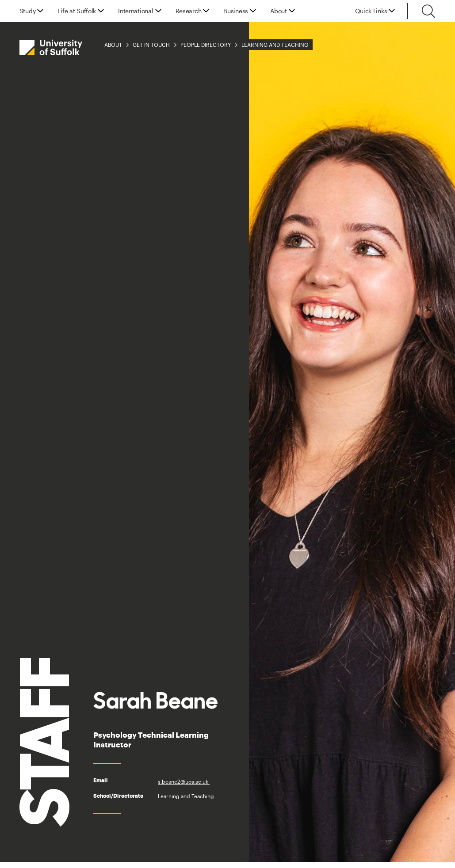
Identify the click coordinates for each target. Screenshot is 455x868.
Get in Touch (151, 45)
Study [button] (28, 11)
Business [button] (236, 11)
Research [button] (189, 11)
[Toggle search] (428, 11)
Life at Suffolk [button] (77, 11)
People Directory (206, 45)
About (113, 45)
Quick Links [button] (371, 11)
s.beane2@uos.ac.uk (184, 781)
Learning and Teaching (275, 45)
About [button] (279, 11)
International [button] (136, 11)
